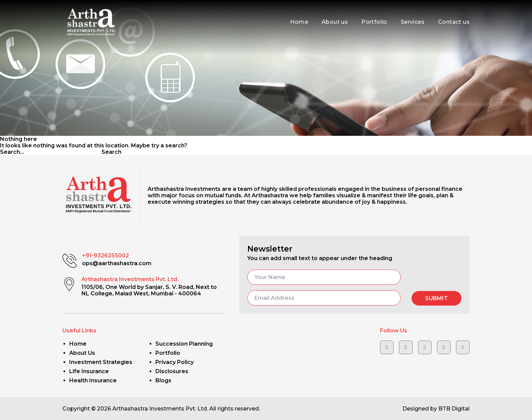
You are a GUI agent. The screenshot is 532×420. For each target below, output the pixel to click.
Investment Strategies (101, 362)
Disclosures (172, 371)
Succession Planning (184, 344)
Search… (12, 152)
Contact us (454, 22)
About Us (82, 353)
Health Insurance (93, 380)
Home (299, 22)
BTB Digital (454, 409)
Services (413, 22)
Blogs (163, 380)
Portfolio (374, 22)
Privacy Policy (175, 362)
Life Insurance (89, 371)
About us (335, 22)
